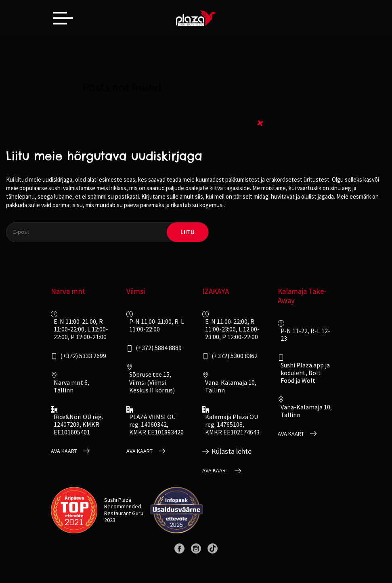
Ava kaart (64, 451)
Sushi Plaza (118, 500)
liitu (188, 232)
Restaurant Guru (124, 513)
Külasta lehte (232, 451)
